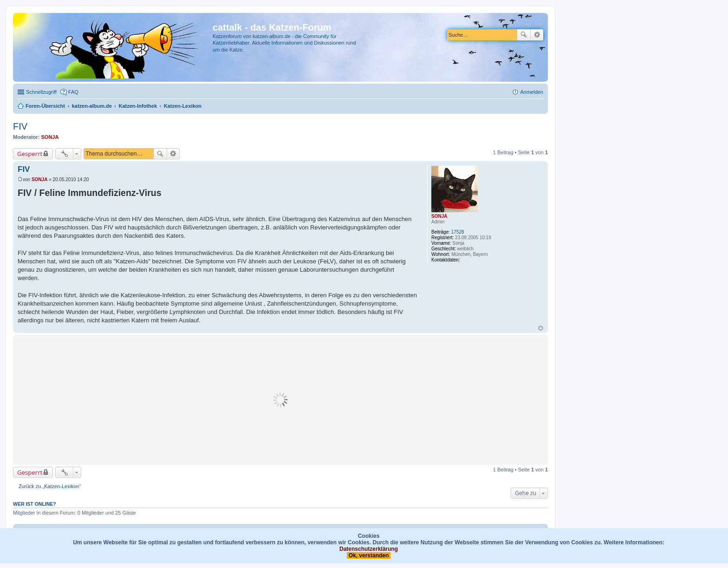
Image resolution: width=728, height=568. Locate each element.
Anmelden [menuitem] (532, 92)
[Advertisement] (280, 400)
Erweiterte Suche (537, 35)
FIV (20, 126)
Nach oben (541, 328)
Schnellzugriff (41, 92)
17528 (458, 232)
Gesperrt (30, 154)
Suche (524, 35)
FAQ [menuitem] (73, 92)
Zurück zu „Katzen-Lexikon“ (50, 486)
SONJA (50, 137)
